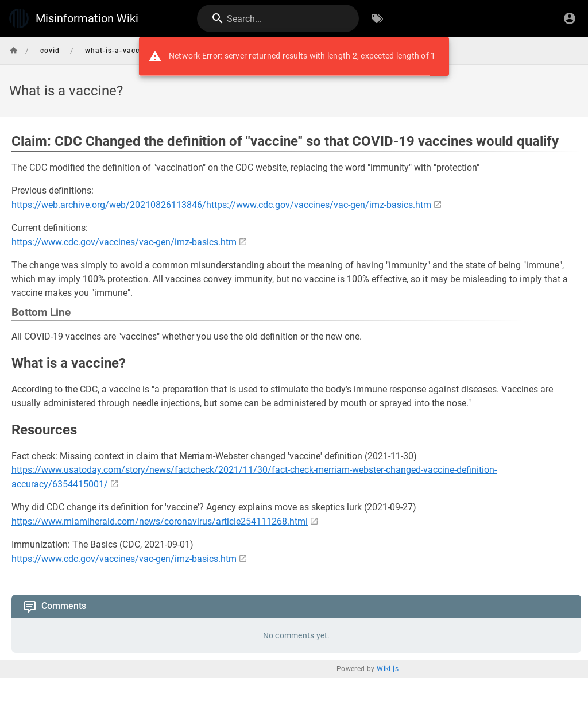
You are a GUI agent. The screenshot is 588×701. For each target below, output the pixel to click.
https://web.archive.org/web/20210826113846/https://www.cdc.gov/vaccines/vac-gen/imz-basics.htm (221, 205)
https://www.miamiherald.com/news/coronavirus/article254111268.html (160, 521)
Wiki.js (388, 669)
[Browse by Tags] (377, 18)
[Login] (570, 18)
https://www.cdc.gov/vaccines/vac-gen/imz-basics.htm (124, 242)
